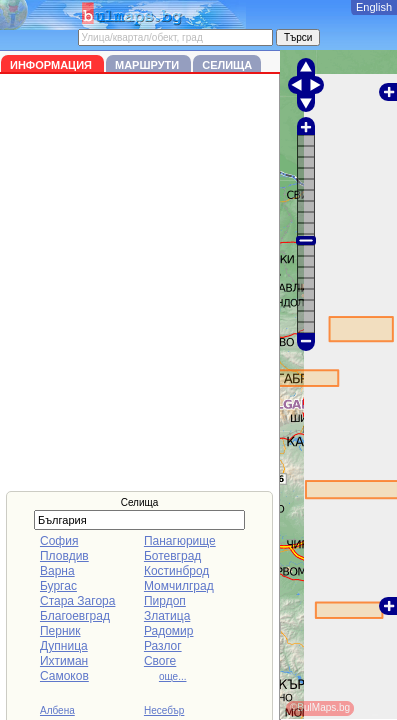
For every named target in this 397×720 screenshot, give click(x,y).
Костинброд (176, 571)
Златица (167, 616)
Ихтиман (64, 661)
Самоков (64, 676)
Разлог (163, 646)
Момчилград (179, 586)
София (59, 541)
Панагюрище (180, 541)
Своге (160, 661)
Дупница (64, 646)
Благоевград (75, 616)
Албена (57, 710)
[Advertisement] (198, 282)
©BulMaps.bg (320, 707)
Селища (227, 65)
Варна (57, 571)
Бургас (58, 586)
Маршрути (148, 65)
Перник (60, 631)
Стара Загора (77, 601)
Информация (52, 65)
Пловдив (64, 556)
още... (173, 676)
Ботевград (172, 556)
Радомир (169, 631)
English (374, 7)
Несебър (164, 710)
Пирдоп (165, 601)
